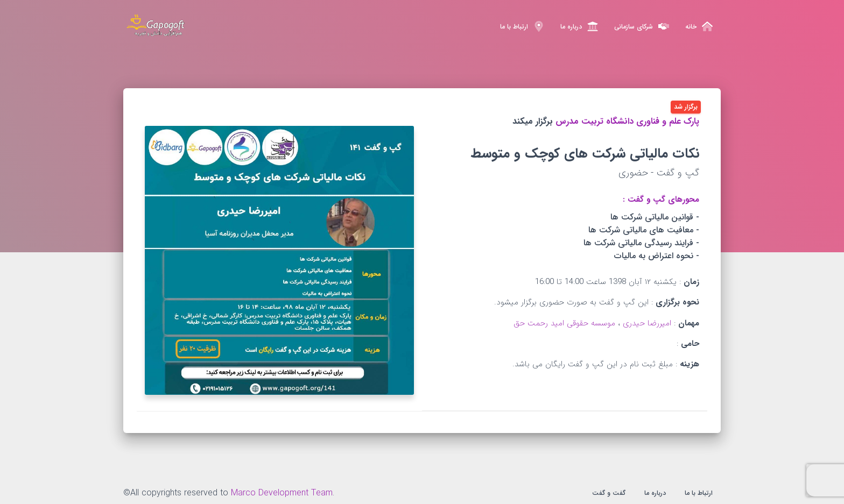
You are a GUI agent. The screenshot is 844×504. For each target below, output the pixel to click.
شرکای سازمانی (642, 26)
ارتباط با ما (522, 26)
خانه (699, 26)
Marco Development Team (282, 493)
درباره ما (579, 26)
